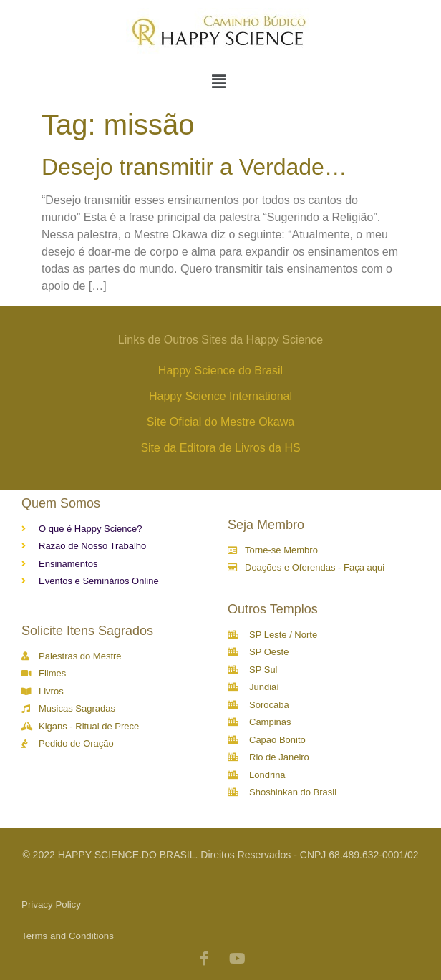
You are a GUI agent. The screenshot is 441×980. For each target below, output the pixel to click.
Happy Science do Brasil (220, 370)
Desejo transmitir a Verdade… (194, 167)
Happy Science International (220, 396)
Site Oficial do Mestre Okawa (220, 422)
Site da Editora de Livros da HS (220, 448)
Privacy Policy (51, 904)
